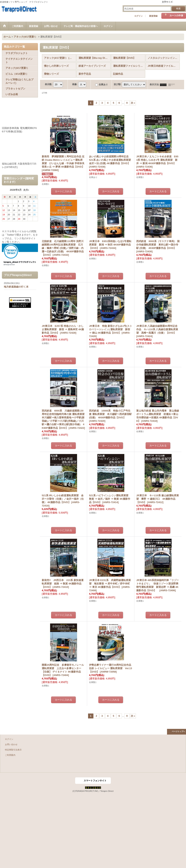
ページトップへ (178, 731)
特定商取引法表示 (13, 750)
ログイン (139, 16)
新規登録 (153, 16)
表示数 (49, 85)
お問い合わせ (11, 744)
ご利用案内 (10, 755)
